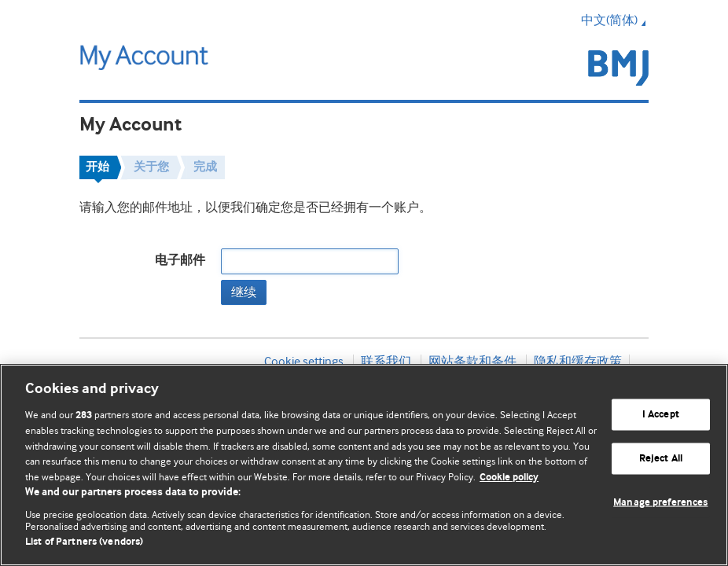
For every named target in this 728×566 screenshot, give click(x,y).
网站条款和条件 (472, 362)
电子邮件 (180, 261)
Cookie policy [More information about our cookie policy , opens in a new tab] (509, 478)
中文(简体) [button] (615, 20)
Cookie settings (304, 362)
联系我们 (386, 362)
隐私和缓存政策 (578, 362)
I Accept (661, 415)
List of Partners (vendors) (84, 542)
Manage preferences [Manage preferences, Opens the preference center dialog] (660, 502)
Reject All (661, 459)
